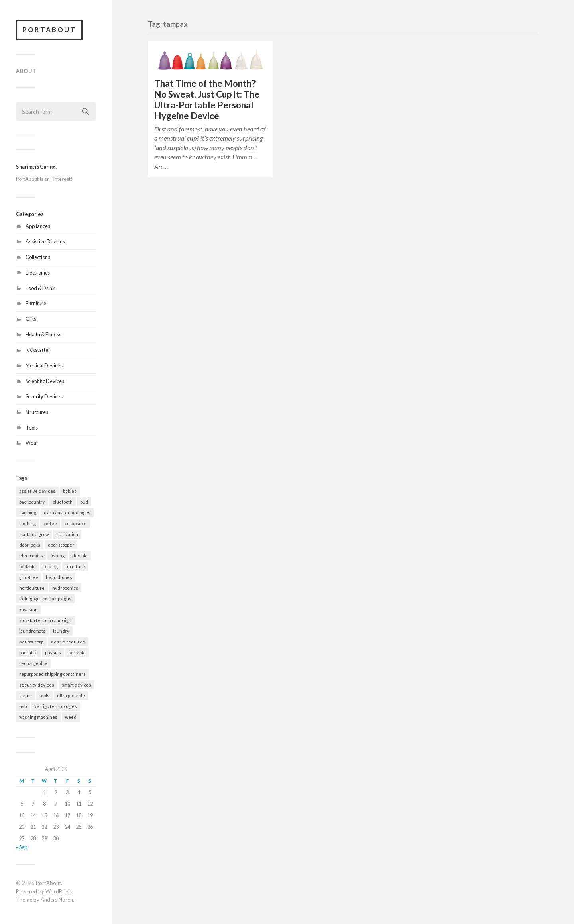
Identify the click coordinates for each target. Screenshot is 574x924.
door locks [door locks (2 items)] (30, 545)
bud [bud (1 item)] (84, 502)
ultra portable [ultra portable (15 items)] (71, 695)
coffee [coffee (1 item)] (50, 523)
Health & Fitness (43, 334)
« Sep (22, 847)
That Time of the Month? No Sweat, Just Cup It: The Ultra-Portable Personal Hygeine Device (207, 100)
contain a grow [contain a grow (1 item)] (34, 534)
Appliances (38, 226)
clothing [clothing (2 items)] (28, 523)
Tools (32, 428)
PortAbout (49, 30)
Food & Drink (40, 288)
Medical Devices (44, 365)
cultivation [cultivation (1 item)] (67, 534)
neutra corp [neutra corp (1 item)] (31, 642)
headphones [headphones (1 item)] (59, 577)
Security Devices (44, 396)
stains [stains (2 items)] (26, 695)
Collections (38, 257)
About (26, 71)
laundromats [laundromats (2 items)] (32, 631)
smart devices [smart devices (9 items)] (77, 685)
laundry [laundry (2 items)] (61, 631)
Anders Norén (57, 900)
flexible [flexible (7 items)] (80, 556)
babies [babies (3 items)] (70, 491)
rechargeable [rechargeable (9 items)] (33, 663)
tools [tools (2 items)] (44, 695)
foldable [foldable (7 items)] (28, 566)
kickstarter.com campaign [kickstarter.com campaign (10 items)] (45, 620)
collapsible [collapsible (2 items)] (76, 523)
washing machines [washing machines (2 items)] (38, 717)
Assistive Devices (45, 241)
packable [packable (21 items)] (28, 652)
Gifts (31, 319)
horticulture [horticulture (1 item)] (32, 588)
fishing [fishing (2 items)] (58, 556)
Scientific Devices (45, 381)
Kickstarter (38, 350)
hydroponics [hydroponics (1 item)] (65, 588)
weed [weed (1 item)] (71, 717)
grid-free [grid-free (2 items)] (29, 577)
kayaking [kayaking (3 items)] (28, 609)
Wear (32, 443)
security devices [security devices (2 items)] (37, 685)
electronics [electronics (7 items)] (31, 556)
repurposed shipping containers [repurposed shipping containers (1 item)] (52, 674)
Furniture (36, 303)
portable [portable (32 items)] (77, 652)
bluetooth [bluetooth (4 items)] (63, 502)
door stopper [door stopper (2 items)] (61, 545)
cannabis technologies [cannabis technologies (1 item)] (67, 513)
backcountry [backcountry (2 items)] (32, 502)
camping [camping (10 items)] (28, 513)
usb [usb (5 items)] (23, 706)
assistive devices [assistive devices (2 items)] (37, 491)
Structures (37, 412)
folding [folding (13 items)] (51, 566)
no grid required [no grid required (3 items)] (68, 642)
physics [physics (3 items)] (53, 652)
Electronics (38, 273)
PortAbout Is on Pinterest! (44, 179)
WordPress (59, 891)
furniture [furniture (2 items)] (75, 566)
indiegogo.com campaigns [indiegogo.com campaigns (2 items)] (45, 599)
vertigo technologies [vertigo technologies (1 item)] (56, 706)
